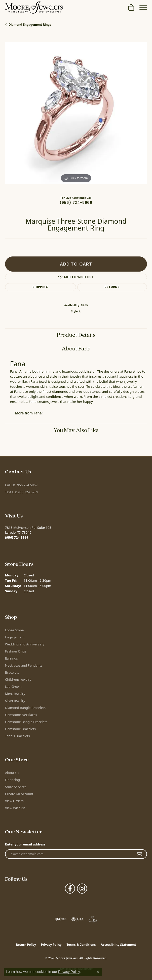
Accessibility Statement (118, 945)
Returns (112, 287)
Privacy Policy (51, 945)
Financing (12, 780)
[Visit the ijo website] (61, 919)
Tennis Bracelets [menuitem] (17, 736)
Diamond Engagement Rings (30, 25)
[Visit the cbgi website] (93, 919)
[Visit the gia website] (78, 919)
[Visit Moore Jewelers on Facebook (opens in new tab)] (70, 889)
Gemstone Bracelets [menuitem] (20, 729)
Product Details (76, 335)
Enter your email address (25, 844)
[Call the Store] (17, 537)
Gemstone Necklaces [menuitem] (21, 715)
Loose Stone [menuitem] (14, 630)
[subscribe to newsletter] (140, 854)
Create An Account (19, 794)
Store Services (16, 787)
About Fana (76, 349)
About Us (12, 773)
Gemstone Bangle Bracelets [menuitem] (26, 722)
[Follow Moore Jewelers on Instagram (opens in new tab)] (82, 889)
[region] (76, 113)
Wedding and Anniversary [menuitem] (25, 644)
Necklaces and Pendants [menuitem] (24, 665)
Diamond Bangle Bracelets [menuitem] (25, 708)
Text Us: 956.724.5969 (22, 492)
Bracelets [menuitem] (12, 672)
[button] (131, 7)
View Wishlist (15, 808)
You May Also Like (76, 431)
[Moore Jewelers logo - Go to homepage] (34, 7)
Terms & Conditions (81, 945)
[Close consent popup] (98, 972)
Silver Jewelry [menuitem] (15, 701)
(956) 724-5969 (76, 203)
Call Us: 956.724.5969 (21, 485)
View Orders (14, 801)
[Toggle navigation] (143, 7)
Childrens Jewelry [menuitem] (18, 679)
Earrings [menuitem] (11, 658)
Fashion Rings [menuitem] (16, 651)
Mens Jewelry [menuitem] (15, 694)
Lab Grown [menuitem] (13, 687)
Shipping (41, 287)
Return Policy (26, 945)
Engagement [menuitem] (15, 637)
